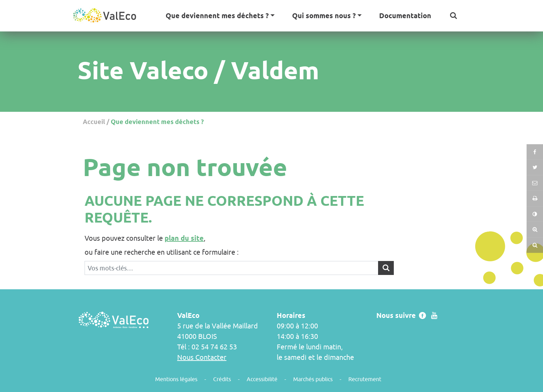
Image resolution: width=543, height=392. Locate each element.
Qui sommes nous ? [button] (324, 16)
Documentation (405, 16)
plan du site (184, 238)
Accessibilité (262, 379)
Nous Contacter (202, 357)
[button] (454, 16)
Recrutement (365, 379)
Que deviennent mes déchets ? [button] (217, 16)
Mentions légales (176, 379)
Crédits (222, 379)
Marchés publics (313, 379)
